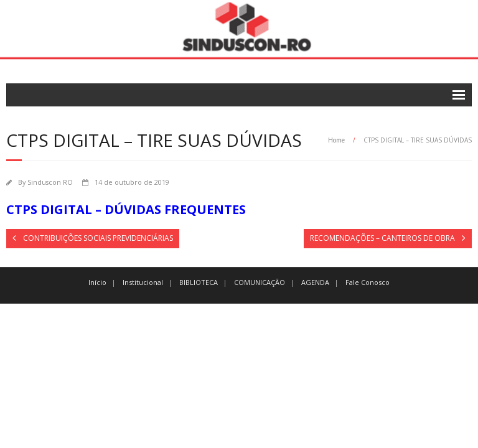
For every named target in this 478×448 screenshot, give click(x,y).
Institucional (143, 282)
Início (97, 282)
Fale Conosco (368, 282)
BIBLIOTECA (199, 282)
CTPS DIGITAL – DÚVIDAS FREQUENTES (126, 209)
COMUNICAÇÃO (260, 282)
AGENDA (315, 282)
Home (336, 140)
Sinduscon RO (50, 182)
